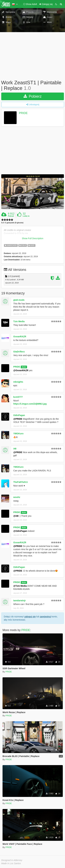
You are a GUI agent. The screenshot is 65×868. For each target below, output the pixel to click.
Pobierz (33, 96)
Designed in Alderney (12, 860)
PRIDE (23, 113)
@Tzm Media (20, 586)
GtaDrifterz (19, 352)
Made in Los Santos (11, 863)
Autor (24, 367)
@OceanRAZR (21, 370)
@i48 (16, 516)
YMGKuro (18, 434)
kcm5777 (18, 397)
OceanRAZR (20, 337)
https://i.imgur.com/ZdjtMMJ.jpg (30, 404)
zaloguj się (30, 617)
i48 (15, 449)
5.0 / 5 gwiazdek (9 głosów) (12, 223)
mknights (18, 382)
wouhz (17, 497)
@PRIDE (18, 419)
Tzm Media (19, 321)
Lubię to (26, 216)
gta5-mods (19, 300)
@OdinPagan (20, 531)
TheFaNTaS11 (21, 482)
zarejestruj (45, 617)
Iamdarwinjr (20, 601)
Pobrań (11, 216)
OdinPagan (19, 415)
